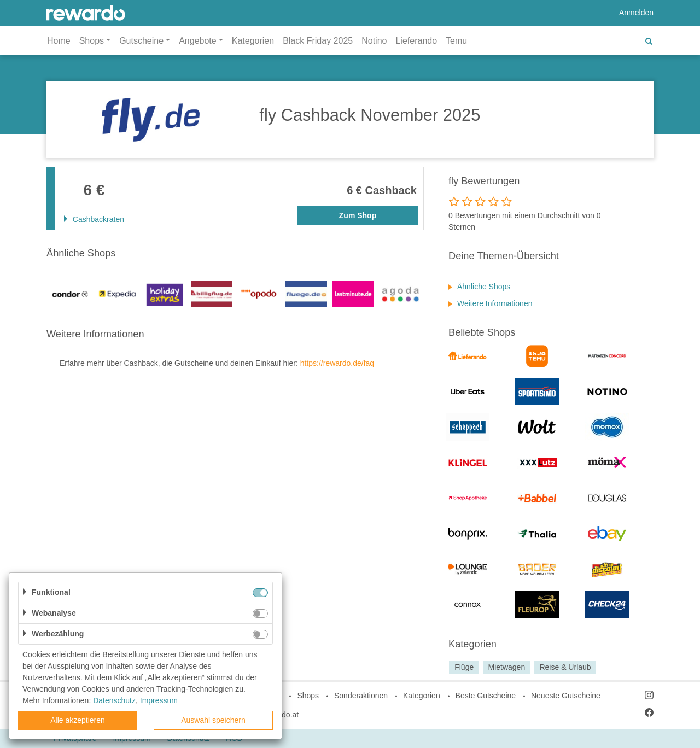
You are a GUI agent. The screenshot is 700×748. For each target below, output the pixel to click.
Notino (374, 41)
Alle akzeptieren (78, 720)
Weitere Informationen (495, 303)
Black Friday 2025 (318, 41)
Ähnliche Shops (484, 287)
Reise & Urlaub (565, 667)
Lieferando (416, 41)
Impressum (159, 700)
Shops (308, 696)
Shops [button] (92, 41)
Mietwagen (506, 667)
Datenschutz (114, 700)
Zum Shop (358, 215)
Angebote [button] (198, 41)
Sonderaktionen (361, 696)
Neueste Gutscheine (566, 696)
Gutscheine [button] (141, 41)
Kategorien (253, 41)
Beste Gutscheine (486, 696)
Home (59, 41)
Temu (456, 41)
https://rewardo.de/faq (337, 363)
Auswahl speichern (213, 720)
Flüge (464, 667)
